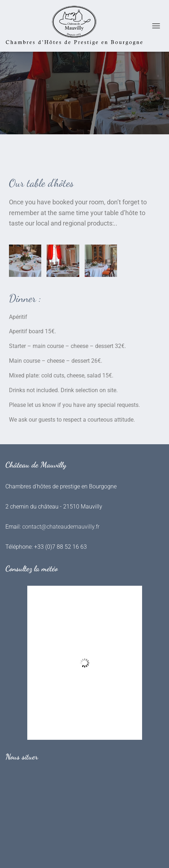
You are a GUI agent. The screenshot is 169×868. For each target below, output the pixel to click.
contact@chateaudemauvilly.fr (61, 527)
